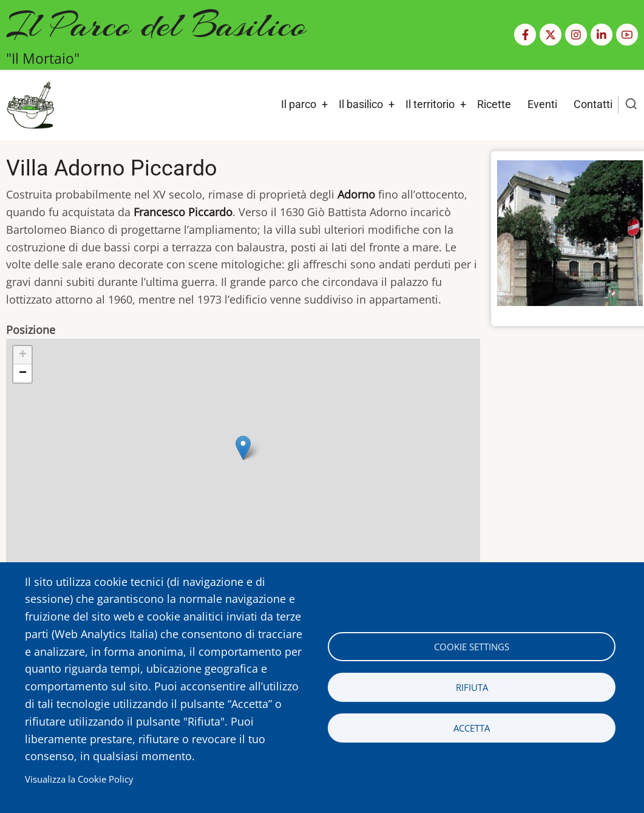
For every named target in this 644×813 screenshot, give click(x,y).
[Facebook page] (525, 35)
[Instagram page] (576, 35)
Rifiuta (472, 687)
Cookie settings (472, 647)
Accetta (472, 728)
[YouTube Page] (627, 35)
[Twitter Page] (551, 35)
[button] (243, 448)
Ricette (494, 104)
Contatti (593, 104)
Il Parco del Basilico (156, 25)
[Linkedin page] (602, 35)
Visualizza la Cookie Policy (79, 779)
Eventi (542, 104)
